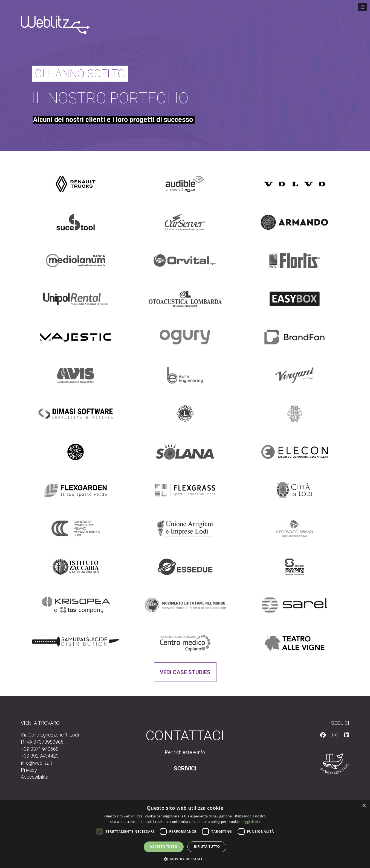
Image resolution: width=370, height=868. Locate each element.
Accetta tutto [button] (164, 847)
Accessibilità (34, 777)
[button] (185, 859)
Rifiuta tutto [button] (207, 847)
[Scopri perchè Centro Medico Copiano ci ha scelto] (185, 643)
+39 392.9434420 (40, 756)
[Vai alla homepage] (55, 24)
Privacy (29, 770)
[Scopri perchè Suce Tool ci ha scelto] (76, 222)
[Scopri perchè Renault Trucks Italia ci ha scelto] (76, 184)
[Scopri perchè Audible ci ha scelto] (185, 184)
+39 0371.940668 (40, 749)
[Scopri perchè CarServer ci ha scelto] (185, 222)
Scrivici (185, 768)
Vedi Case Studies (185, 672)
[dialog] (185, 834)
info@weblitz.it (37, 763)
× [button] (364, 806)
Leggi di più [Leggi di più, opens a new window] (251, 822)
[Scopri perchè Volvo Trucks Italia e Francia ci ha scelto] (295, 184)
